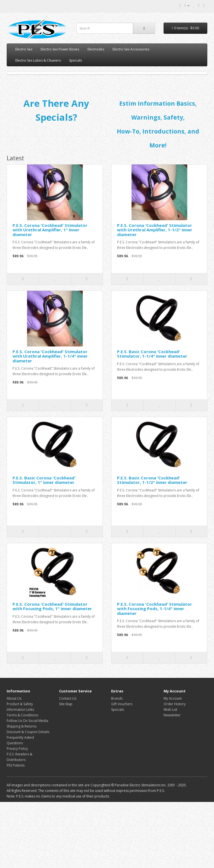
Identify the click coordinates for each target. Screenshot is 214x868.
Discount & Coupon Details (28, 798)
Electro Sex (24, 49)
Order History (175, 770)
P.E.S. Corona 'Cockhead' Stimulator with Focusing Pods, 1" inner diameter (52, 672)
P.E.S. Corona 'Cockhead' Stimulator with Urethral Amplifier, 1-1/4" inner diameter (50, 422)
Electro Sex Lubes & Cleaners (38, 60)
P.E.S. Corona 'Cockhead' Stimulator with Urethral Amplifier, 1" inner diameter (50, 296)
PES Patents (16, 831)
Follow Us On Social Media (27, 787)
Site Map (66, 770)
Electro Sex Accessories (131, 49)
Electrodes (96, 49)
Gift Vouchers (122, 770)
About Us (14, 764)
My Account (173, 764)
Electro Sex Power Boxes (60, 49)
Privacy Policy (17, 815)
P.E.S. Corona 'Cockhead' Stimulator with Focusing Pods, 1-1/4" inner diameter (155, 675)
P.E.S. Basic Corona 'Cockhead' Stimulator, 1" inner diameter (44, 546)
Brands (117, 764)
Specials (76, 60)
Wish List (170, 776)
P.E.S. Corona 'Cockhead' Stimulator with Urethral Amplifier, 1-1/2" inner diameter (155, 296)
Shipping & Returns (22, 792)
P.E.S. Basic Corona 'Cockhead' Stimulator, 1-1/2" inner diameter (152, 546)
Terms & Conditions (22, 781)
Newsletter (172, 781)
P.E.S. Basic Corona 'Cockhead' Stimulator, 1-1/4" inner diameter (152, 420)
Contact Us (68, 764)
